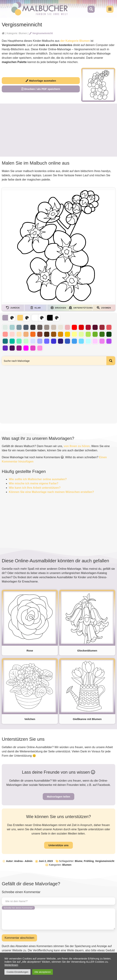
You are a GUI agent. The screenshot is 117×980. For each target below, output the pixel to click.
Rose (30, 651)
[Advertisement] (58, 130)
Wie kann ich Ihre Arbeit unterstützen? (35, 488)
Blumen (67, 865)
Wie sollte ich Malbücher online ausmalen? (38, 479)
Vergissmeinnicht (41, 33)
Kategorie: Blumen (17, 33)
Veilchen (30, 719)
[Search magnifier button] (111, 361)
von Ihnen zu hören (77, 446)
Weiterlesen (11, 965)
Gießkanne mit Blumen (87, 719)
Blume (79, 861)
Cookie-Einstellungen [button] (17, 972)
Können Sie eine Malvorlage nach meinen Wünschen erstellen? (51, 492)
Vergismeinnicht (105, 861)
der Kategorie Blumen (75, 41)
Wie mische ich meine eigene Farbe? (34, 483)
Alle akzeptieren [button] (43, 972)
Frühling (89, 861)
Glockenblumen (87, 651)
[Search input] (54, 361)
